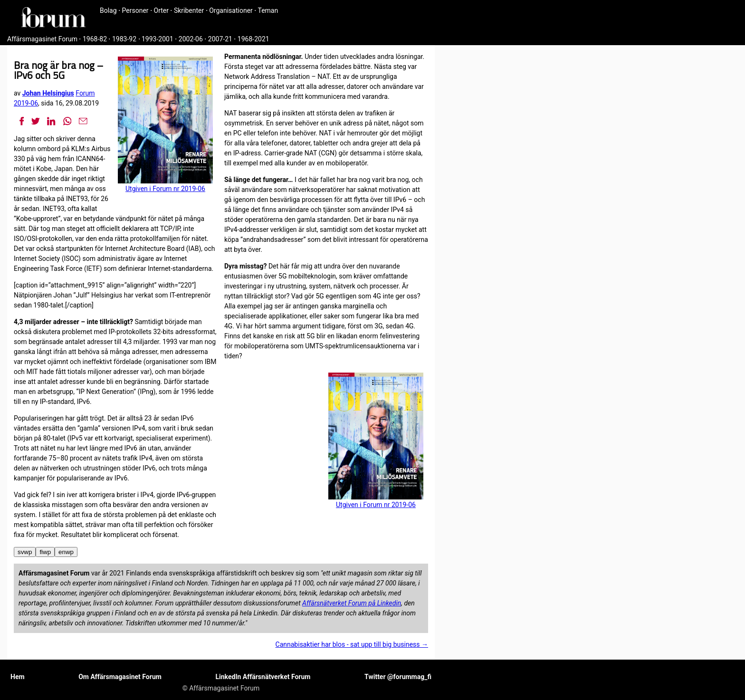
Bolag (108, 10)
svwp (25, 552)
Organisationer (231, 10)
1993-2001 (158, 39)
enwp (66, 552)
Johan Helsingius (48, 93)
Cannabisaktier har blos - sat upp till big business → (352, 644)
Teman (268, 10)
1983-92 (124, 39)
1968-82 (95, 39)
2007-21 (220, 39)
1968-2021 (253, 39)
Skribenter (189, 10)
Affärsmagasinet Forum (42, 39)
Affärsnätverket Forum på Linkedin (352, 603)
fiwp (45, 552)
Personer (135, 10)
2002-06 (191, 39)
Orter (161, 10)
